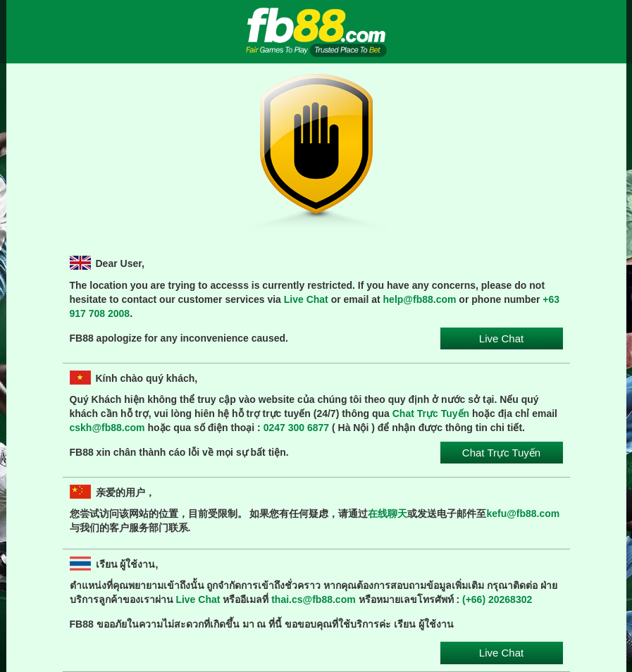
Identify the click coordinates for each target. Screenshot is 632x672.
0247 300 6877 (296, 428)
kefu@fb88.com (523, 514)
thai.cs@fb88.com (313, 599)
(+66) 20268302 (497, 599)
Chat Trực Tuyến (431, 413)
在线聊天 (388, 514)
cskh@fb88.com (107, 428)
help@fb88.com (420, 299)
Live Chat (306, 299)
